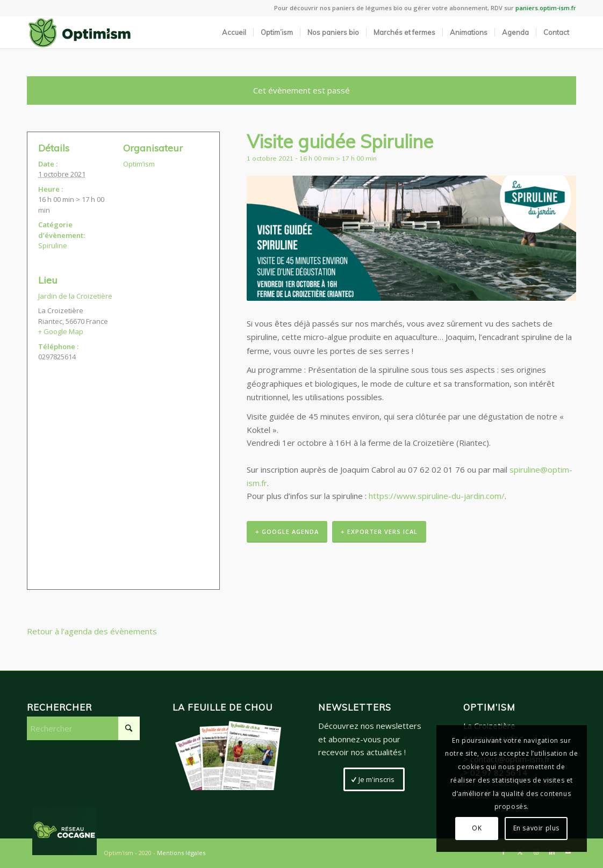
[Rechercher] (83, 728)
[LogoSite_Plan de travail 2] (80, 32)
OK (477, 828)
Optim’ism (139, 164)
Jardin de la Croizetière (75, 296)
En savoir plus (536, 828)
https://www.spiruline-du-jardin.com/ (437, 496)
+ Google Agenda (287, 531)
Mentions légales (181, 853)
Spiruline (53, 245)
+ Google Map (61, 331)
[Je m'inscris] (374, 779)
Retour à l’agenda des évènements (92, 631)
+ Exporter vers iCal (379, 531)
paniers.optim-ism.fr (546, 8)
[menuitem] (234, 32)
